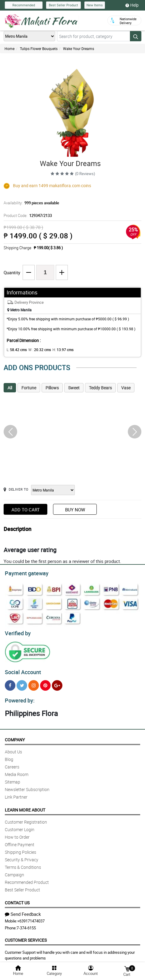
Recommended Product (27, 879)
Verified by (17, 632)
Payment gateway (24, 573)
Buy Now (75, 510)
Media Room (17, 771)
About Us (13, 748)
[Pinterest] (45, 683)
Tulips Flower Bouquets (39, 49)
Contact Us (17, 899)
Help (132, 5)
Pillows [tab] (52, 388)
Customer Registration (26, 818)
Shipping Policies (20, 848)
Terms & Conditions (23, 864)
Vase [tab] (126, 388)
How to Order (17, 833)
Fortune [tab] (29, 388)
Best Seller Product (63, 5)
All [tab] (10, 388)
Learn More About (25, 806)
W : (36, 350)
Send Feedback (23, 910)
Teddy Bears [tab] (100, 388)
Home (9, 49)
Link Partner (16, 793)
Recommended (24, 5)
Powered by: (18, 697)
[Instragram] (34, 683)
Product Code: (27, 215)
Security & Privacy (22, 856)
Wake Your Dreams (79, 49)
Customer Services (26, 936)
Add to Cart (26, 510)
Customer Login (20, 826)
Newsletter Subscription (27, 786)
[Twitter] (22, 683)
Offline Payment (20, 841)
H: (58, 350)
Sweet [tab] (74, 388)
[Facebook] (10, 683)
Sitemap (13, 778)
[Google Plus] (57, 683)
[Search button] (136, 36)
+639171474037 (31, 917)
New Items (95, 5)
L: (16, 350)
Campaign (14, 871)
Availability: (30, 203)
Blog (9, 756)
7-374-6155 (26, 924)
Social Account (21, 670)
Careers (12, 763)
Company (15, 736)
